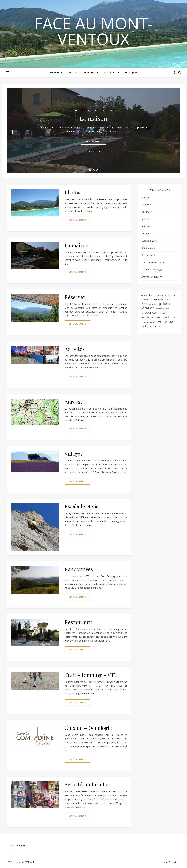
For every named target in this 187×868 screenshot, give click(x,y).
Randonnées (79, 569)
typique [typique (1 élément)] (153, 322)
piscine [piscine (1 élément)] (166, 309)
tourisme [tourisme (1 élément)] (145, 322)
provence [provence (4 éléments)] (149, 313)
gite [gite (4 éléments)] (144, 304)
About (164, 862)
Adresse (74, 402)
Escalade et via (82, 506)
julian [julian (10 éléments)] (164, 303)
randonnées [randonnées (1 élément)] (162, 313)
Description (80, 110)
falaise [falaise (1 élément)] (167, 300)
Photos (73, 72)
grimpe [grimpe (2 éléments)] (153, 304)
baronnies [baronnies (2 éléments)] (155, 295)
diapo (96, 110)
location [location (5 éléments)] (148, 308)
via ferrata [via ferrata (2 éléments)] (147, 326)
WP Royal (29, 862)
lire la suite (93, 141)
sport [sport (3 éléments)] (166, 317)
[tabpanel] (93, 131)
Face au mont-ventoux (94, 31)
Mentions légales (18, 845)
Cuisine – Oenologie (88, 728)
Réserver (89, 72)
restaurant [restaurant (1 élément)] (146, 317)
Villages (74, 453)
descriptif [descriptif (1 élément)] (171, 295)
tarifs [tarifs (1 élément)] (173, 317)
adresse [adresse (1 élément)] (144, 295)
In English (132, 72)
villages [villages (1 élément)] (157, 326)
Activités (110, 72)
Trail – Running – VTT (91, 675)
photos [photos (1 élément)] (159, 309)
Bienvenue (56, 72)
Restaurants (79, 622)
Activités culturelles (88, 784)
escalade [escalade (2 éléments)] (159, 299)
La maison (93, 118)
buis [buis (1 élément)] (164, 295)
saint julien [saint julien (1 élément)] (156, 317)
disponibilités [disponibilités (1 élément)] (147, 300)
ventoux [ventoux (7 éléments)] (166, 321)
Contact (172, 862)
